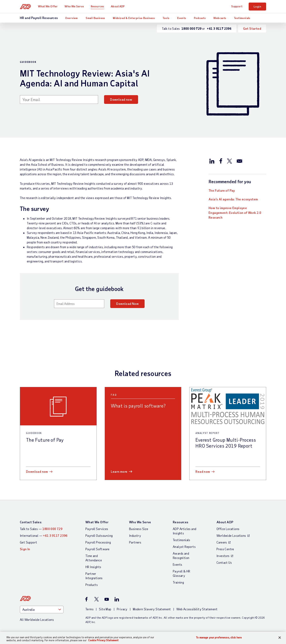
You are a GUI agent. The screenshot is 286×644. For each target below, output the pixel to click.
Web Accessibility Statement (197, 609)
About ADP (118, 6)
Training (178, 582)
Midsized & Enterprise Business (134, 18)
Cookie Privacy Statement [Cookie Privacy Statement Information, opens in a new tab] (103, 640)
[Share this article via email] (240, 161)
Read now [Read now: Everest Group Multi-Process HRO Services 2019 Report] (203, 471)
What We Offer (48, 6)
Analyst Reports (184, 547)
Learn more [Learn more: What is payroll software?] (119, 471)
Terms (89, 609)
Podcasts (200, 18)
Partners (135, 542)
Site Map (105, 609)
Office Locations (228, 529)
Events (182, 18)
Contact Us (224, 562)
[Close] (280, 638)
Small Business (95, 18)
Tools (166, 18)
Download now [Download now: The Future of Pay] (37, 471)
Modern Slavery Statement (152, 609)
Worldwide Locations (231, 535)
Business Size (139, 529)
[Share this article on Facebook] (221, 161)
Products (92, 585)
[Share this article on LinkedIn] (212, 161)
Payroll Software (97, 549)
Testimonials (242, 18)
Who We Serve (74, 6)
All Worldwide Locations (37, 620)
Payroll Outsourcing (99, 535)
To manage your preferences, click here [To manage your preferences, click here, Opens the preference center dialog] (219, 638)
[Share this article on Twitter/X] (229, 161)
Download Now (127, 304)
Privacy (122, 609)
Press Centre (225, 549)
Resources (97, 6)
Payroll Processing (98, 542)
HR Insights (93, 567)
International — (44, 535)
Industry (135, 535)
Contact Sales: (31, 522)
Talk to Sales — (41, 529)
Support (237, 6)
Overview (71, 18)
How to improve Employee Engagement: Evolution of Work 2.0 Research (235, 213)
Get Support (29, 542)
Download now (121, 99)
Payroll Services (97, 529)
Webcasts (220, 18)
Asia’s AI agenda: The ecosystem (233, 199)
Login (257, 6)
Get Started (252, 28)
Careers (222, 542)
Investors (223, 556)
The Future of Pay (222, 190)
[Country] (42, 610)
